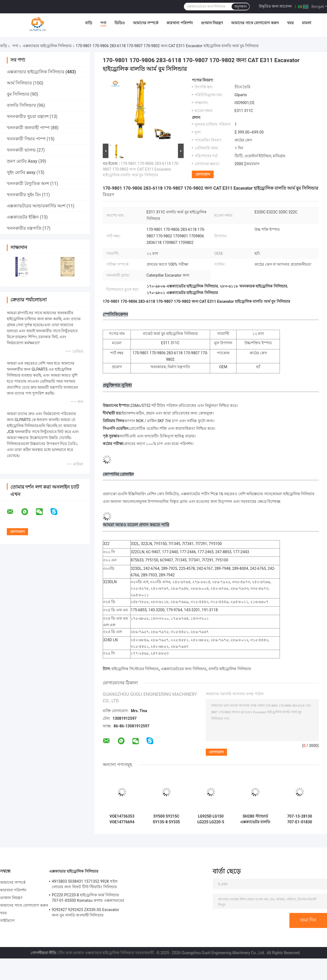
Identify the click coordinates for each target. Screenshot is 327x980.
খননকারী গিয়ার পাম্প (26, 139)
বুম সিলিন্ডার (18, 94)
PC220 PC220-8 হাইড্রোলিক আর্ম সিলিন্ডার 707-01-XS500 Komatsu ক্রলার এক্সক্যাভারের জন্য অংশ (88, 899)
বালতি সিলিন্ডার (21, 105)
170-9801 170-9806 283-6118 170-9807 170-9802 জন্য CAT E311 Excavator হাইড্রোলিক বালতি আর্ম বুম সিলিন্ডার (141, 169)
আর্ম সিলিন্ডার (19, 83)
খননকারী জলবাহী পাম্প (28, 128)
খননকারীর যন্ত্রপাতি (24, 228)
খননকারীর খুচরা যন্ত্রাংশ (28, 117)
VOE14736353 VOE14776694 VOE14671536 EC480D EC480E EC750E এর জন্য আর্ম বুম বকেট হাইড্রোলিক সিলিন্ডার (122, 819)
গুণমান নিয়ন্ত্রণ (212, 23)
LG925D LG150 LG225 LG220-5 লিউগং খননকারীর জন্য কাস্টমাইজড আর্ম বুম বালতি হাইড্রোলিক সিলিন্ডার (211, 819)
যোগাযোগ (203, 174)
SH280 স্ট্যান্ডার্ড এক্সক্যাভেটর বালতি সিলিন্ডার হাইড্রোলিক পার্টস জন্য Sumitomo (255, 819)
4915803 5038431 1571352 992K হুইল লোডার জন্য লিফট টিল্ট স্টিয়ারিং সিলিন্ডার (85, 884)
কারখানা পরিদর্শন (179, 23)
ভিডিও (120, 23)
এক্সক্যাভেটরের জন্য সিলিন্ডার (184, 669)
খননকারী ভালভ (21, 150)
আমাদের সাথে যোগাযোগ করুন (255, 23)
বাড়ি (89, 23)
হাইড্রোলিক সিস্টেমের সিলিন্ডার (135, 669)
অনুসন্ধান (240, 7)
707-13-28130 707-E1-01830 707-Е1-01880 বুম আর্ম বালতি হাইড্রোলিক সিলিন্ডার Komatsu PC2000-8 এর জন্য (300, 819)
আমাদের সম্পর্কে (146, 23)
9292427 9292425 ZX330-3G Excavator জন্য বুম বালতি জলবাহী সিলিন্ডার (85, 912)
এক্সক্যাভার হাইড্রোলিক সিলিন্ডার (47, 46)
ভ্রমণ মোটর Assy (22, 161)
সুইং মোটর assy (21, 172)
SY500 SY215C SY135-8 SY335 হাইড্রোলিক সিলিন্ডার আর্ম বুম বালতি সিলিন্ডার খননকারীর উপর (166, 819)
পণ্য (103, 23)
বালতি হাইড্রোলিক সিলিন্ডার (230, 669)
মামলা (307, 23)
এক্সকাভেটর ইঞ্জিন (23, 217)
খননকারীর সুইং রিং (24, 195)
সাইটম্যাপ (7, 921)
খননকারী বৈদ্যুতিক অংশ (28, 184)
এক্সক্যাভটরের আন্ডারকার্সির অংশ (36, 206)
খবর (290, 23)
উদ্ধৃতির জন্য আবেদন (275, 6)
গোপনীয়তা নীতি (44, 953)
